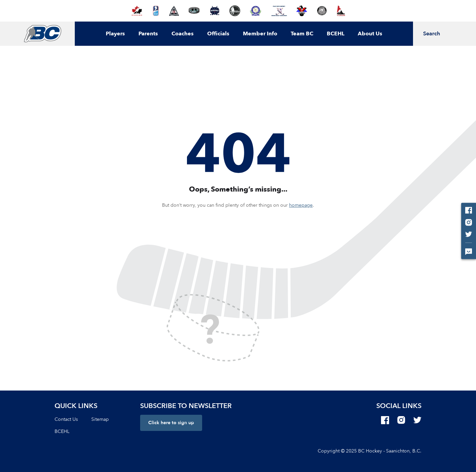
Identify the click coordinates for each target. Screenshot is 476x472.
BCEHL (336, 34)
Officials (218, 34)
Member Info (260, 34)
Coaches (183, 34)
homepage (301, 205)
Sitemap (100, 419)
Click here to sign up (171, 423)
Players (115, 34)
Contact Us (66, 419)
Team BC (302, 34)
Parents (148, 34)
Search (432, 34)
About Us (370, 34)
